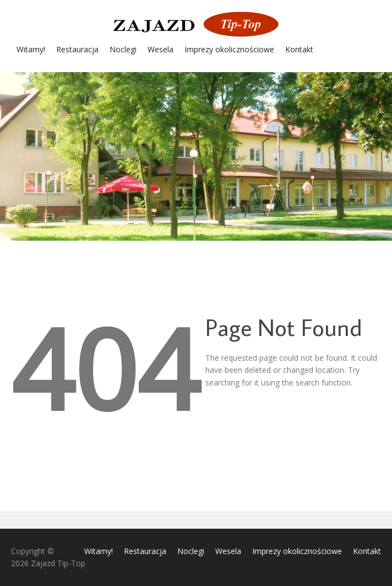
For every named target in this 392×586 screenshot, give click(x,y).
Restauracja (77, 49)
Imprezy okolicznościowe (229, 49)
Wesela (160, 49)
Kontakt (299, 49)
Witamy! (31, 49)
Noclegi (123, 49)
